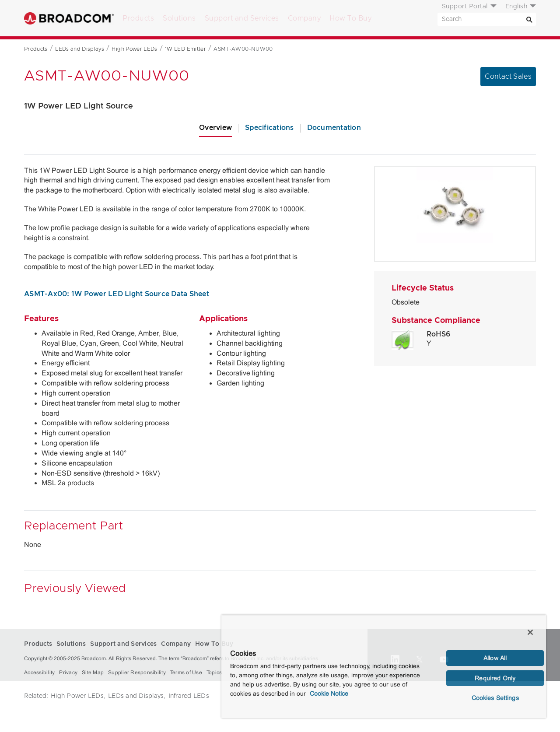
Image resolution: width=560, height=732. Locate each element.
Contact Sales (508, 77)
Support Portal (465, 7)
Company (304, 18)
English (516, 7)
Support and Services (242, 18)
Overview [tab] (215, 128)
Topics (214, 672)
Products (138, 18)
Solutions (179, 18)
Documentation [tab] (334, 128)
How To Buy (350, 18)
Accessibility (39, 672)
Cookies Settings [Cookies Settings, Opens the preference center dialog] (495, 698)
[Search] (529, 19)
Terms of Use (186, 672)
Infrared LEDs (189, 696)
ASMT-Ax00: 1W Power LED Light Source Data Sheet (117, 294)
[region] (384, 666)
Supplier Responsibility (137, 672)
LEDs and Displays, (137, 696)
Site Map (93, 672)
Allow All (495, 658)
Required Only (495, 678)
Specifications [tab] (269, 128)
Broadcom (69, 18)
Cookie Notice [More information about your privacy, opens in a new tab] (329, 693)
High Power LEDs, (78, 696)
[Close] (530, 632)
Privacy (68, 672)
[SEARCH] (487, 19)
